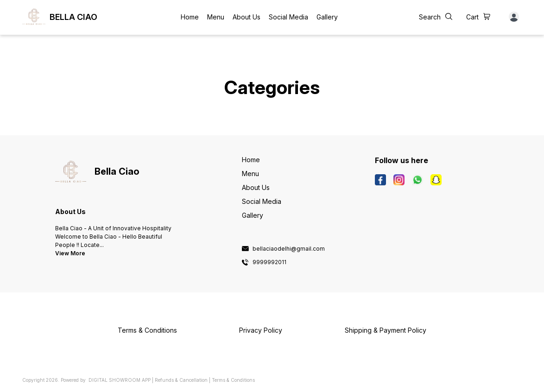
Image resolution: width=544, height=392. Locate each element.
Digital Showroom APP (120, 380)
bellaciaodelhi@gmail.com (289, 249)
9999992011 (269, 262)
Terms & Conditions (233, 380)
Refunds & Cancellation (181, 380)
